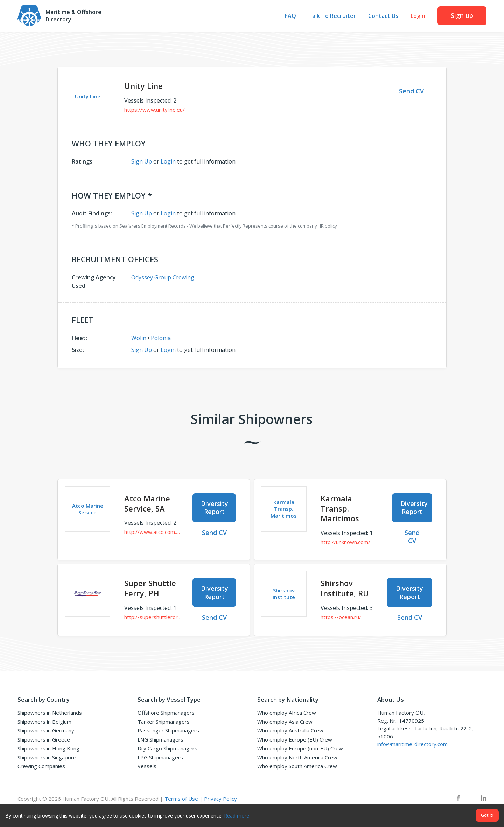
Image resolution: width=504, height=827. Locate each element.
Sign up (462, 15)
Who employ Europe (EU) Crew (295, 739)
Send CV (411, 91)
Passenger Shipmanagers (168, 730)
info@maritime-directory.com (412, 744)
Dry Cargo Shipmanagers (167, 748)
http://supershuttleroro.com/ (153, 617)
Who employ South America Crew (297, 766)
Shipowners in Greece (44, 739)
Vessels (147, 766)
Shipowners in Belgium (44, 722)
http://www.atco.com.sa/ (153, 532)
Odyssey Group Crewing (163, 277)
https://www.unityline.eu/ (155, 110)
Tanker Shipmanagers (164, 722)
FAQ (290, 16)
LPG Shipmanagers (160, 757)
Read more (237, 816)
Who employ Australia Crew (290, 730)
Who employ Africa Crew (287, 713)
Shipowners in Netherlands (50, 713)
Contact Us (383, 16)
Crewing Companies (41, 766)
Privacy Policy (220, 799)
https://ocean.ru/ (341, 617)
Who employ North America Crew (297, 757)
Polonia (161, 338)
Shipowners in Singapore (47, 757)
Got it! (487, 815)
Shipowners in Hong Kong (48, 748)
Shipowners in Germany (46, 730)
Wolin (139, 338)
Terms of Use (181, 799)
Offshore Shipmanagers (166, 713)
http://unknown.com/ (345, 542)
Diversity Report (215, 508)
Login (418, 16)
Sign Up (142, 161)
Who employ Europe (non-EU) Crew (300, 748)
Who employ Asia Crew (285, 722)
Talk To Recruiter (332, 16)
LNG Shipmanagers (160, 739)
